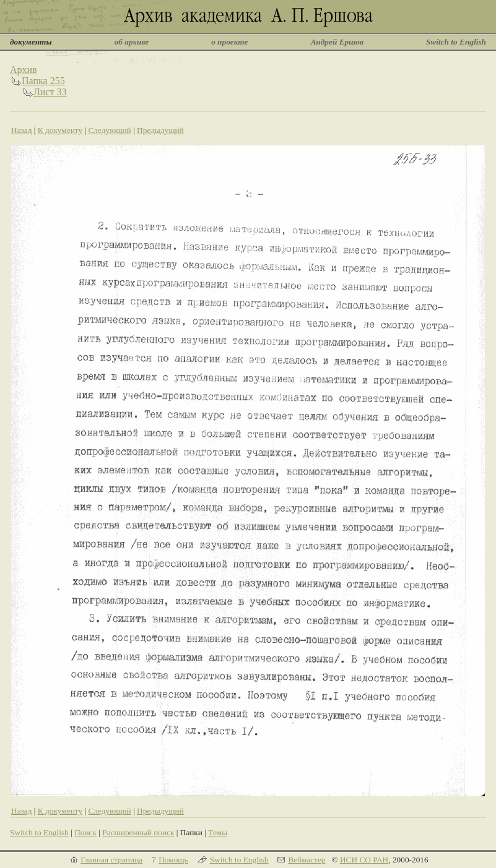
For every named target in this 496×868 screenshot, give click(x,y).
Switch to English (456, 42)
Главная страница (111, 860)
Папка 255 (43, 81)
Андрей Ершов (337, 42)
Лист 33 (50, 92)
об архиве (132, 42)
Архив (24, 70)
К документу (60, 130)
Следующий (109, 130)
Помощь (173, 860)
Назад (22, 130)
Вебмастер (307, 860)
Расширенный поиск (138, 832)
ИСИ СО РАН (364, 860)
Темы (218, 832)
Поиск (85, 832)
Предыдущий (160, 130)
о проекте (229, 42)
